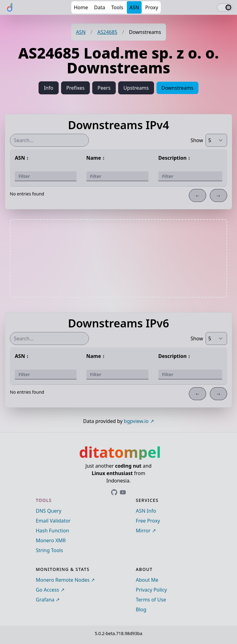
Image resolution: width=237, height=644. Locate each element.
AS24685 (107, 32)
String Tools (49, 550)
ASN (134, 7)
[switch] (225, 7)
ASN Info (146, 511)
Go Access (47, 590)
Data (100, 7)
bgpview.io (136, 421)
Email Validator (53, 521)
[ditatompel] (10, 7)
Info (49, 88)
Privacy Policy (151, 590)
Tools (117, 7)
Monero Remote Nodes (63, 580)
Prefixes (75, 88)
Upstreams (136, 88)
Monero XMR (51, 540)
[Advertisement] (118, 258)
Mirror (143, 531)
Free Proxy (148, 521)
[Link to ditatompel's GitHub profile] (114, 492)
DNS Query (49, 511)
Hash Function (52, 531)
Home (81, 7)
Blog (141, 609)
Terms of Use (151, 600)
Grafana (45, 600)
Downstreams (177, 88)
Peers (104, 88)
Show (197, 140)
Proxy (152, 7)
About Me (147, 580)
